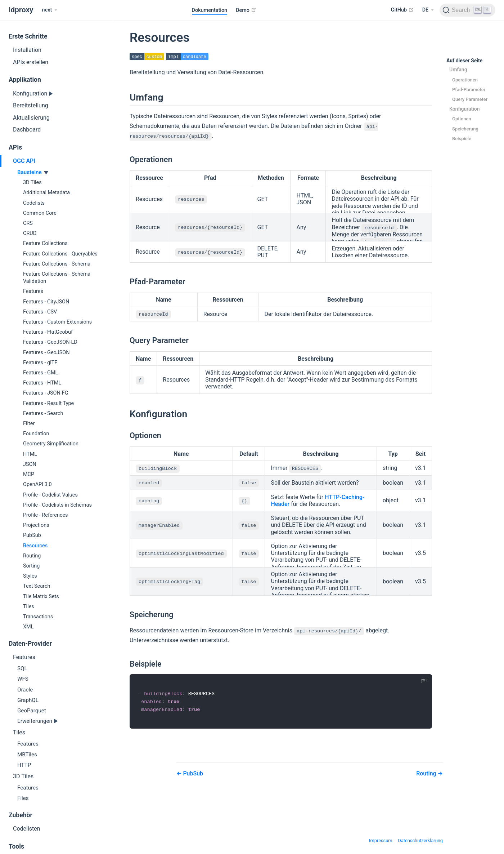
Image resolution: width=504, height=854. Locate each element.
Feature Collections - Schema (57, 264)
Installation (27, 50)
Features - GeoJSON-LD (50, 342)
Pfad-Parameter (469, 90)
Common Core (40, 213)
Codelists (34, 203)
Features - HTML (42, 383)
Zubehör (21, 815)
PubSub (32, 535)
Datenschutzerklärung (420, 840)
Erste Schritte (28, 36)
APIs (15, 147)
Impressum (381, 840)
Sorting (31, 566)
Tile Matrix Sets (41, 597)
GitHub (402, 10)
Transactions (38, 617)
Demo (246, 10)
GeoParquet (32, 711)
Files (23, 798)
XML (28, 627)
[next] (49, 10)
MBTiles (27, 755)
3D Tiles (32, 183)
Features (33, 291)
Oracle (25, 690)
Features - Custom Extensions (57, 322)
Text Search (37, 586)
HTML (30, 454)
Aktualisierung (31, 118)
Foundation (36, 434)
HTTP (24, 765)
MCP (29, 474)
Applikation (25, 80)
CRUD (30, 233)
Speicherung (465, 129)
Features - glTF (40, 363)
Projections (36, 525)
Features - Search (43, 413)
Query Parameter (470, 99)
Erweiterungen (35, 721)
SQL (22, 668)
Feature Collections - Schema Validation (57, 278)
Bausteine (30, 172)
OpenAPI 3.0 (37, 484)
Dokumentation (210, 10)
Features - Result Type (48, 403)
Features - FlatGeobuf (48, 332)
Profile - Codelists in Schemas (57, 505)
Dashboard (27, 130)
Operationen (465, 80)
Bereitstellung (31, 105)
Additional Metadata (46, 193)
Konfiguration (31, 94)
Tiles (29, 607)
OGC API (24, 161)
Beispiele (462, 139)
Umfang (458, 70)
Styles (30, 576)
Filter (29, 424)
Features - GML (40, 373)
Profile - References (46, 515)
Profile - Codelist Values (50, 495)
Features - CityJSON (46, 302)
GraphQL (28, 700)
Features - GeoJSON (46, 353)
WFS (23, 679)
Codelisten (27, 829)
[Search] (467, 10)
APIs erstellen (31, 62)
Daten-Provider (30, 644)
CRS (28, 223)
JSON (30, 464)
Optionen (462, 119)
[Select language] (428, 10)
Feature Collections (45, 243)
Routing (32, 556)
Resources (35, 546)
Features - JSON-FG (46, 393)
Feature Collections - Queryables (60, 254)
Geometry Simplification (51, 444)
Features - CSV (40, 312)
